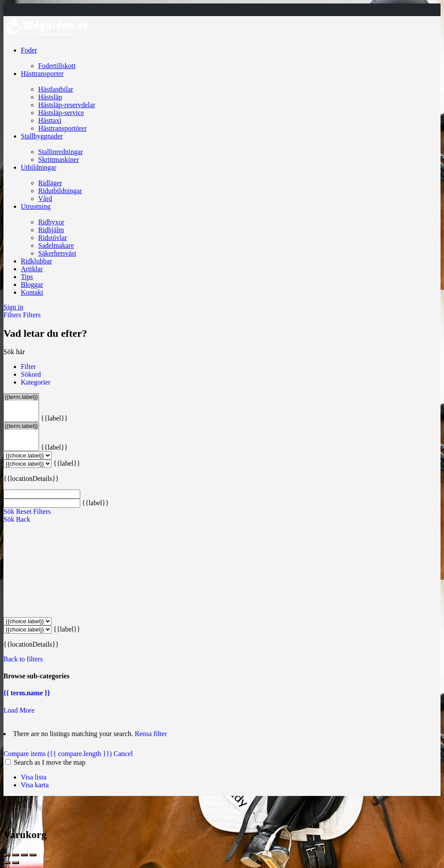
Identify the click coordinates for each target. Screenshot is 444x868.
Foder (29, 50)
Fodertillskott (57, 66)
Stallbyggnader (42, 136)
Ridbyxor (51, 222)
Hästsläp (50, 97)
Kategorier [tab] (36, 382)
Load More (19, 710)
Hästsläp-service (61, 113)
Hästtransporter (42, 74)
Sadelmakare (56, 245)
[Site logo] (47, 35)
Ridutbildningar (60, 191)
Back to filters (23, 659)
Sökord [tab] (31, 374)
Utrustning (36, 206)
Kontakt (32, 292)
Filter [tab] (28, 367)
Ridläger (50, 183)
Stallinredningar (60, 152)
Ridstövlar (53, 238)
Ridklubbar (36, 261)
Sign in (13, 307)
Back (23, 519)
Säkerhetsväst (57, 253)
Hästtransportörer (62, 128)
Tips (27, 277)
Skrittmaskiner (59, 159)
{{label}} (54, 418)
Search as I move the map (50, 762)
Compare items (59, 754)
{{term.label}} (21, 397)
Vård (45, 199)
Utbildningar (39, 167)
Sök (9, 511)
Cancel (123, 754)
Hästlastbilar (56, 89)
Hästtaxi (50, 120)
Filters (13, 315)
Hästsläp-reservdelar (67, 105)
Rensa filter (151, 734)
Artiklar (32, 269)
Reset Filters (33, 511)
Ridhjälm (51, 230)
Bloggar (32, 284)
